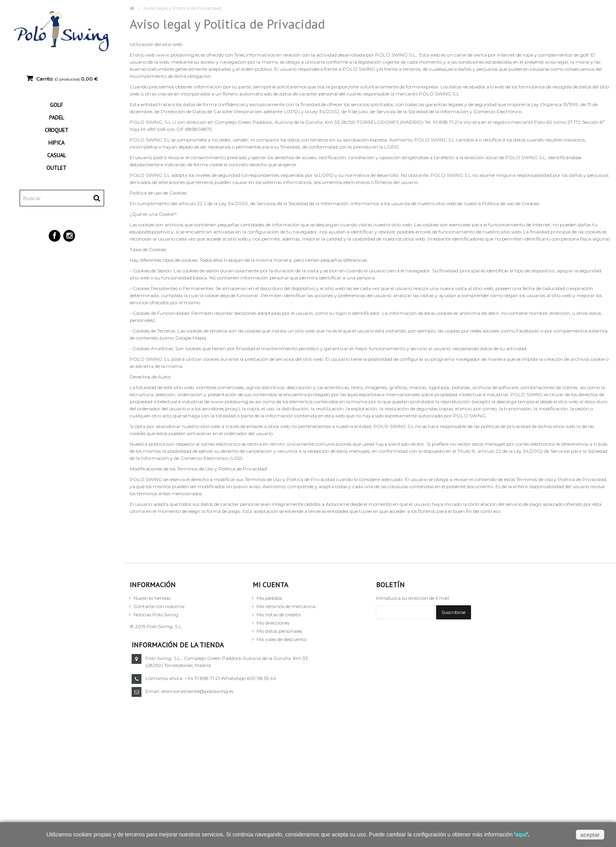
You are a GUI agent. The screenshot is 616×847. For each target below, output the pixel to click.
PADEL (57, 118)
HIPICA (56, 143)
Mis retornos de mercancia (286, 606)
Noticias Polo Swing (156, 615)
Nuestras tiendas (152, 598)
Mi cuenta (270, 585)
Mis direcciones (273, 623)
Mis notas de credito (279, 615)
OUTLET (56, 168)
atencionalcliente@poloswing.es (444, 691)
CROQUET (57, 130)
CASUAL (57, 155)
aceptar (590, 835)
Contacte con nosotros (159, 606)
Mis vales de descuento (281, 639)
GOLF (56, 105)
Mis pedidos (269, 598)
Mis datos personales (279, 631)
